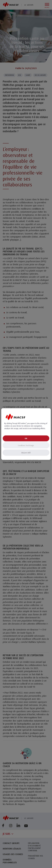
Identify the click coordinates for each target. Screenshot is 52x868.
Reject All (26, 453)
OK (26, 438)
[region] (26, 434)
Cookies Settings (26, 445)
